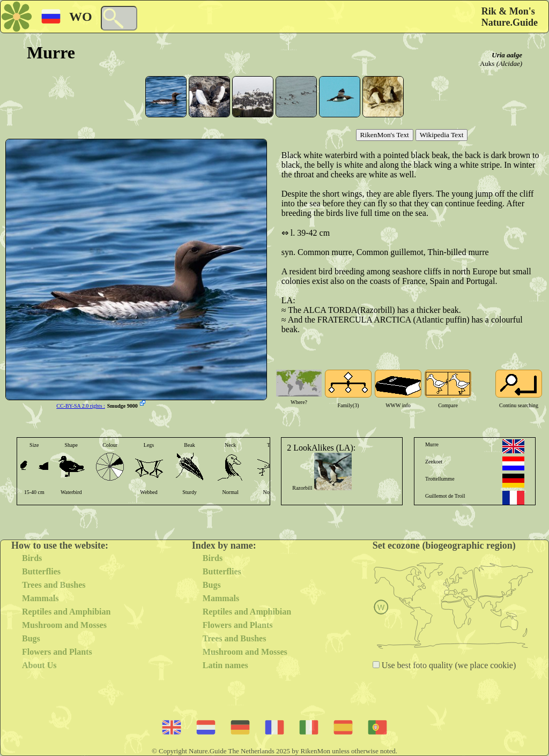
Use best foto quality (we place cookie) (448, 665)
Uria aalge (507, 55)
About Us (39, 665)
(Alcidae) (509, 63)
